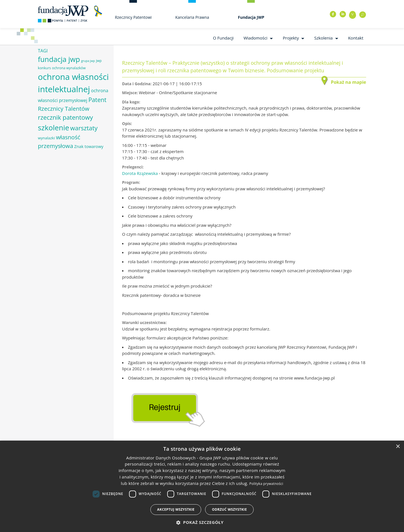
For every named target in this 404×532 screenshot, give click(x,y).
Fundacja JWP (251, 17)
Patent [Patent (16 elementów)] (97, 100)
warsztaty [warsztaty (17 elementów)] (84, 128)
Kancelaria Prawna (192, 17)
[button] (202, 522)
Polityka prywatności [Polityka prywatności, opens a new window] (266, 484)
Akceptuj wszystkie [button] (176, 509)
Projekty (291, 38)
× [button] (398, 447)
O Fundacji (223, 38)
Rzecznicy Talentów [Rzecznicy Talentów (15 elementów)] (64, 108)
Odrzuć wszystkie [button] (229, 509)
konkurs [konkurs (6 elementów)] (44, 68)
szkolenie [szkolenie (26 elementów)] (53, 128)
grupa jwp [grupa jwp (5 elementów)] (88, 61)
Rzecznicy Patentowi (133, 17)
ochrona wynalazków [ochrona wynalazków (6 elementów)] (69, 68)
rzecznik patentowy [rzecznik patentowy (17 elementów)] (65, 117)
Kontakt (356, 38)
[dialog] (202, 486)
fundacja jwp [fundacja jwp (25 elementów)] (59, 59)
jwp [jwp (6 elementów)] (99, 61)
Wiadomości (255, 38)
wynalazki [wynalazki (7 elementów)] (46, 138)
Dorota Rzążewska (140, 173)
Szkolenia (323, 38)
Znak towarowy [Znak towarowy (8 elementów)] (89, 146)
